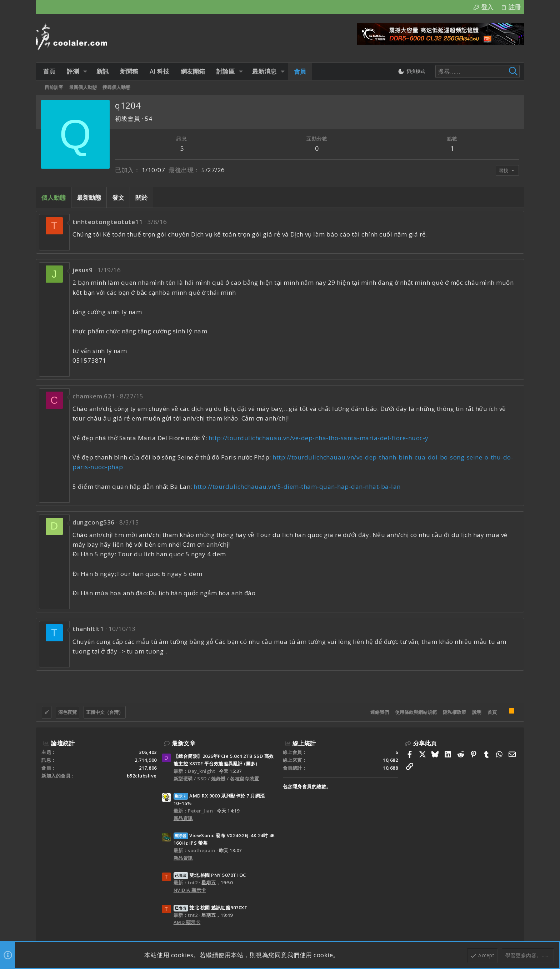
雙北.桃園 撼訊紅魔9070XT (211, 908)
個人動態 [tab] (54, 197)
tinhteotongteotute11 (107, 222)
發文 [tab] (118, 197)
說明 (477, 712)
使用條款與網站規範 (416, 712)
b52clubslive (142, 776)
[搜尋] (474, 71)
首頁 (492, 712)
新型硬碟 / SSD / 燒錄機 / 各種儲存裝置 (216, 779)
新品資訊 (183, 818)
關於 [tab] (141, 197)
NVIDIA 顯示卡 (190, 890)
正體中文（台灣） (105, 712)
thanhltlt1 (88, 629)
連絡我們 (380, 712)
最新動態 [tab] (89, 197)
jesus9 (82, 270)
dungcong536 (94, 522)
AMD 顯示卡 (187, 922)
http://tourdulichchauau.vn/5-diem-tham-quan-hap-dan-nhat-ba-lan (297, 486)
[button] (84, 71)
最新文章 (184, 743)
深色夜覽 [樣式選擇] (67, 712)
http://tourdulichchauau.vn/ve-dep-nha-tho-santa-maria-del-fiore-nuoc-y (319, 438)
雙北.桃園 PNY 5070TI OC (210, 875)
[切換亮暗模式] (410, 71)
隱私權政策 (454, 712)
